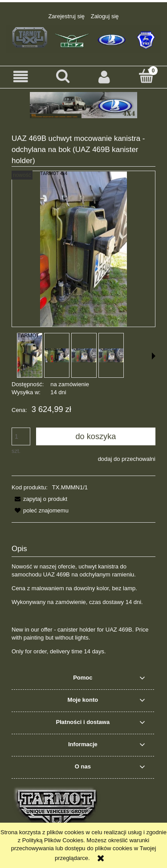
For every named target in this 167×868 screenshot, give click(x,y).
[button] (21, 77)
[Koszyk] (146, 76)
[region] (83, 105)
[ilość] (21, 436)
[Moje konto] (105, 77)
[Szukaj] (63, 76)
